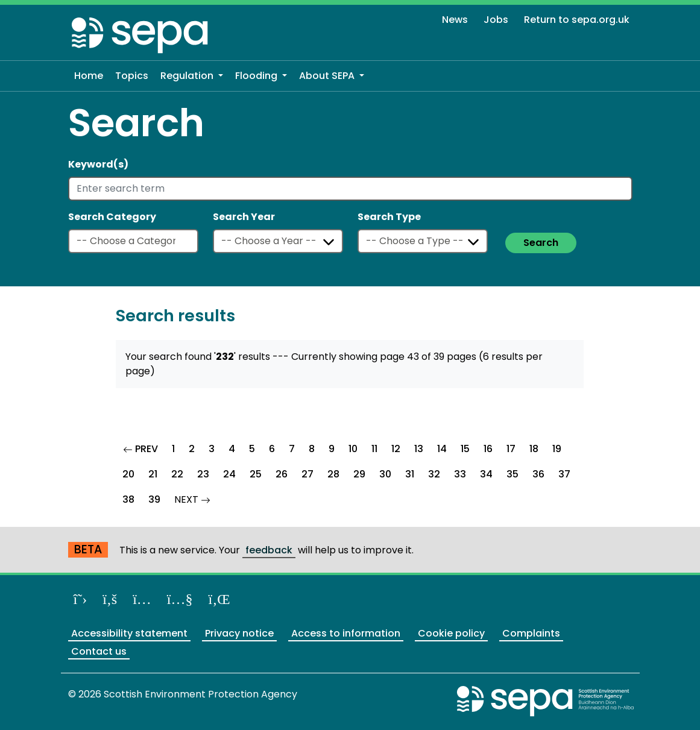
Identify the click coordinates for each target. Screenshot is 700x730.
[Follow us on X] (80, 599)
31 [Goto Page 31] (410, 474)
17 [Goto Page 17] (511, 449)
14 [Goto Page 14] (442, 449)
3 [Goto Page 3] (212, 449)
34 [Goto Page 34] (486, 474)
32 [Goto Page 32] (434, 474)
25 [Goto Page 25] (256, 474)
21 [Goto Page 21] (153, 474)
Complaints (531, 633)
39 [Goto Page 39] (154, 499)
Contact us (99, 651)
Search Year (244, 217)
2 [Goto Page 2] (192, 449)
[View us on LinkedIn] (219, 599)
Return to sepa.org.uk (577, 20)
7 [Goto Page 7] (292, 449)
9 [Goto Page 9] (332, 449)
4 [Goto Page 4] (232, 449)
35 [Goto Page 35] (512, 474)
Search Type (389, 217)
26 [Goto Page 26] (282, 474)
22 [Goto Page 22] (177, 474)
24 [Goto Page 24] (229, 474)
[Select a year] (278, 241)
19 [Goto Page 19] (557, 449)
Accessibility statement (129, 633)
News (455, 20)
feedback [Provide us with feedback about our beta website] (269, 550)
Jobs (496, 20)
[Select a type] (423, 241)
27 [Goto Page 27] (307, 474)
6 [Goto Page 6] (272, 449)
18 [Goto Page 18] (534, 449)
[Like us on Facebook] (110, 599)
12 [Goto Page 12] (396, 449)
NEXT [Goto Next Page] (196, 498)
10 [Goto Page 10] (353, 449)
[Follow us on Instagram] (142, 599)
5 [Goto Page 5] (252, 449)
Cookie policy (451, 633)
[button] (192, 76)
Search (541, 243)
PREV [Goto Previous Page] (144, 448)
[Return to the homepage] (140, 35)
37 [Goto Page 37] (564, 474)
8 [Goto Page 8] (312, 449)
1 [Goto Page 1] (173, 449)
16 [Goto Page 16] (488, 449)
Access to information (346, 633)
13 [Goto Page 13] (419, 449)
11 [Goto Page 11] (374, 449)
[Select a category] (133, 241)
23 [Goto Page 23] (203, 474)
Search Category (112, 217)
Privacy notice (239, 633)
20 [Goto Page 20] (128, 474)
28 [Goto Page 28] (333, 474)
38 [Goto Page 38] (128, 499)
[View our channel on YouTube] (180, 599)
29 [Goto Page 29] (359, 474)
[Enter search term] (350, 189)
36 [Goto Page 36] (538, 474)
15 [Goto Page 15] (465, 449)
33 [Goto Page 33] (460, 474)
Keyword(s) (98, 164)
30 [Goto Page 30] (385, 474)
